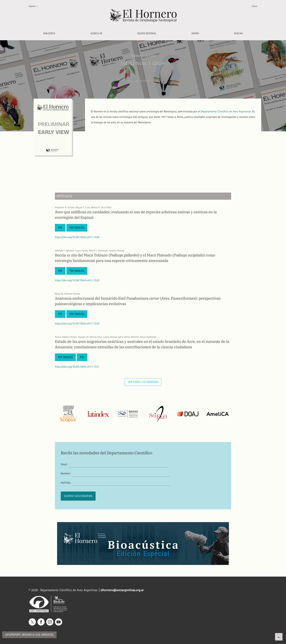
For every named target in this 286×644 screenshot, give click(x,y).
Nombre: (66, 473)
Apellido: (66, 482)
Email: (64, 464)
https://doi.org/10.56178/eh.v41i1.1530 (77, 323)
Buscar (238, 33)
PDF (60, 228)
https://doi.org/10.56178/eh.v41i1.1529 (77, 280)
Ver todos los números (143, 382)
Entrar (255, 6)
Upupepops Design (18, 635)
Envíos (195, 33)
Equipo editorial (147, 33)
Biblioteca (49, 33)
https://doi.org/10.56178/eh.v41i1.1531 (77, 367)
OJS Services (45, 635)
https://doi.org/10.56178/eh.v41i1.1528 (77, 237)
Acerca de (96, 33)
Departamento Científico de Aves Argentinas (226, 111)
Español (35, 6)
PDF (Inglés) (77, 228)
